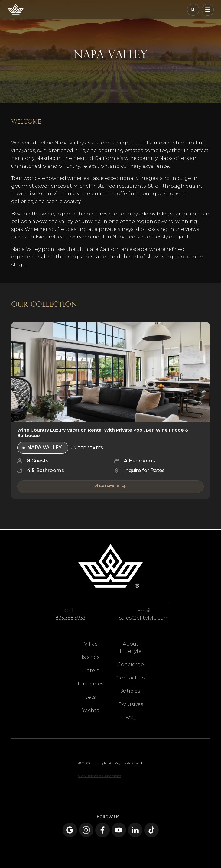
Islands (91, 657)
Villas (91, 644)
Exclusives (130, 704)
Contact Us (130, 678)
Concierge (131, 664)
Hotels (91, 670)
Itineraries (91, 684)
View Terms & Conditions (99, 776)
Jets (91, 697)
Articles (131, 691)
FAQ (131, 718)
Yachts (91, 710)
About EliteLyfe (131, 648)
